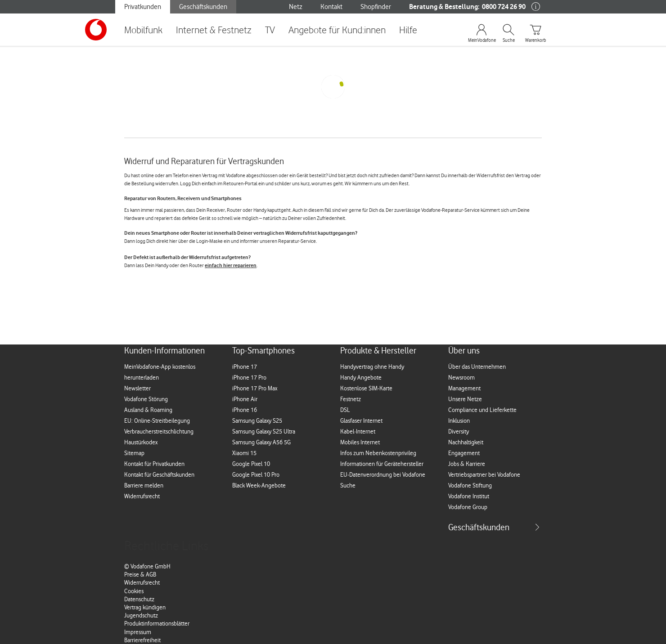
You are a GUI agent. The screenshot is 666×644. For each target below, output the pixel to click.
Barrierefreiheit (142, 640)
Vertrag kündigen (145, 607)
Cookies (134, 591)
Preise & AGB (140, 574)
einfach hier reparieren (231, 265)
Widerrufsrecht (142, 582)
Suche (509, 40)
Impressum (138, 632)
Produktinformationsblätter (157, 623)
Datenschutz (139, 599)
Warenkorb (535, 40)
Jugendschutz (141, 615)
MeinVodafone (481, 40)
